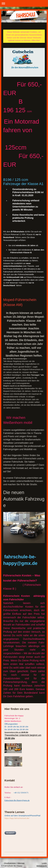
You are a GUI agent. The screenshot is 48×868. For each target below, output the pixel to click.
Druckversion (9, 863)
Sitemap (21, 863)
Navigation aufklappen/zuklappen (24, 3)
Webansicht (42, 865)
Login (44, 863)
